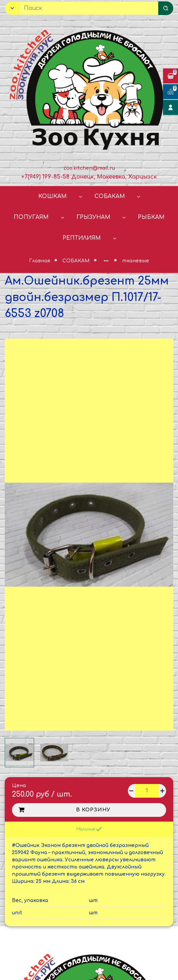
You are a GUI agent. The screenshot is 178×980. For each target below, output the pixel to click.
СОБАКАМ (110, 196)
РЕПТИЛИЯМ (81, 238)
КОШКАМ (52, 196)
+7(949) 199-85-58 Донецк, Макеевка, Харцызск (89, 177)
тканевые (136, 261)
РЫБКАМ (151, 217)
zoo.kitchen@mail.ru (89, 168)
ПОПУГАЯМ (31, 217)
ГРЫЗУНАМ (93, 217)
